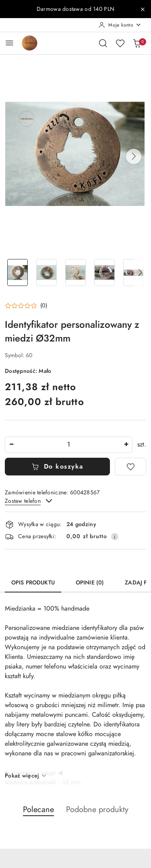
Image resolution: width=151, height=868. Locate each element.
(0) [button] (44, 306)
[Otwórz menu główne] (9, 43)
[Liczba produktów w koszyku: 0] (137, 43)
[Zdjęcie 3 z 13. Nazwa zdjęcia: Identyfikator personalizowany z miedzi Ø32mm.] (76, 273)
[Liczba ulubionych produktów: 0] (120, 43)
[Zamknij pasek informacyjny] (143, 9)
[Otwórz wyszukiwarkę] (103, 43)
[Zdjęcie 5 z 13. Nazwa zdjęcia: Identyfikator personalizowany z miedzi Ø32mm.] (133, 273)
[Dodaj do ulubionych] (130, 467)
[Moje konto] (120, 25)
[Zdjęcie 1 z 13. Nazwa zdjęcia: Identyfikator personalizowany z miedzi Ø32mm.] (18, 273)
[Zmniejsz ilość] (11, 445)
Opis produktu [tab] (33, 583)
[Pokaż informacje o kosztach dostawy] (115, 537)
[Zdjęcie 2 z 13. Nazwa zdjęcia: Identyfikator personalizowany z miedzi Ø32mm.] (47, 273)
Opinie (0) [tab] (90, 583)
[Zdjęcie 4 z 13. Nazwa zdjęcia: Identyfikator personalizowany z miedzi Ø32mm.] (104, 273)
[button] (134, 156)
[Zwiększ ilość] (126, 445)
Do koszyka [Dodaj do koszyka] (57, 467)
